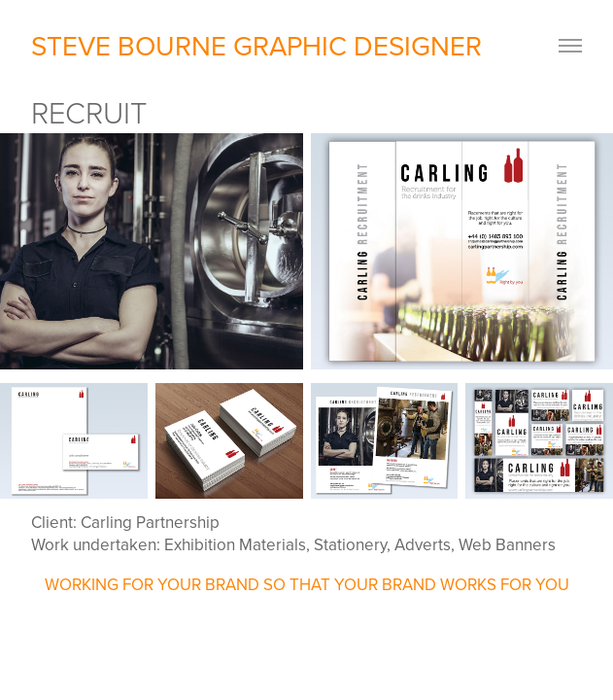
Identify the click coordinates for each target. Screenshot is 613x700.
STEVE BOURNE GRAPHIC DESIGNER (260, 45)
